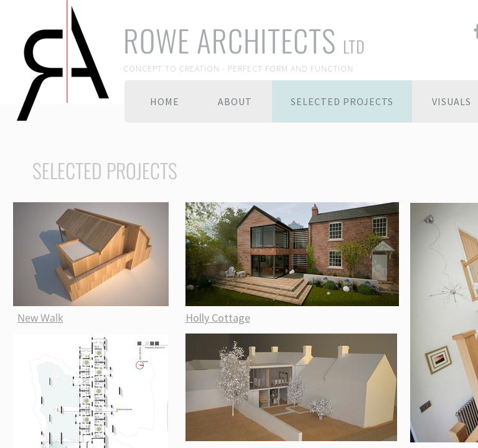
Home (165, 101)
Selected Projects (342, 101)
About (235, 101)
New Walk (40, 318)
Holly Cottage (218, 318)
